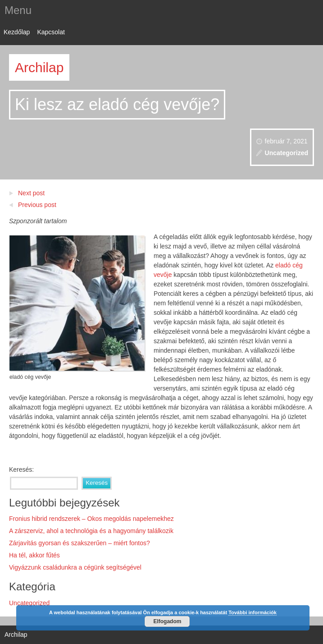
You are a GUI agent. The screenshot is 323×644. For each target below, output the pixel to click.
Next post (31, 193)
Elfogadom (167, 621)
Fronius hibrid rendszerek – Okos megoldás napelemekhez (91, 519)
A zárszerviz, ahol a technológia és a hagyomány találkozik (91, 531)
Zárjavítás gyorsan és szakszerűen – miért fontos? (80, 543)
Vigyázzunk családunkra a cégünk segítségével (75, 567)
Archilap (39, 67)
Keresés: (21, 469)
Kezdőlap (17, 32)
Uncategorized (287, 153)
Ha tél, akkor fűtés (34, 555)
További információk (252, 612)
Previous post (37, 205)
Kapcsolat (51, 32)
